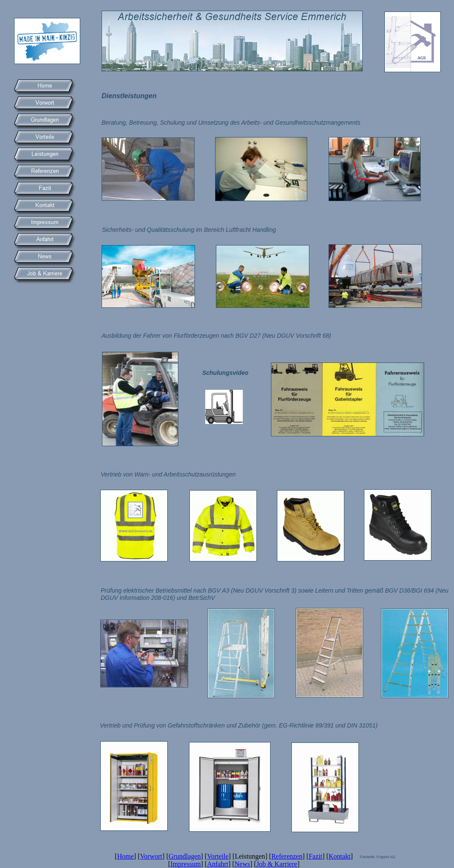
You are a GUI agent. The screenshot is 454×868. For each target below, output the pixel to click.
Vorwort (151, 856)
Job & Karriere (277, 864)
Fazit (315, 856)
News (242, 864)
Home (125, 856)
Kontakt (340, 856)
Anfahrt (218, 864)
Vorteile (218, 856)
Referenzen (287, 856)
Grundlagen (185, 856)
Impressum (185, 864)
